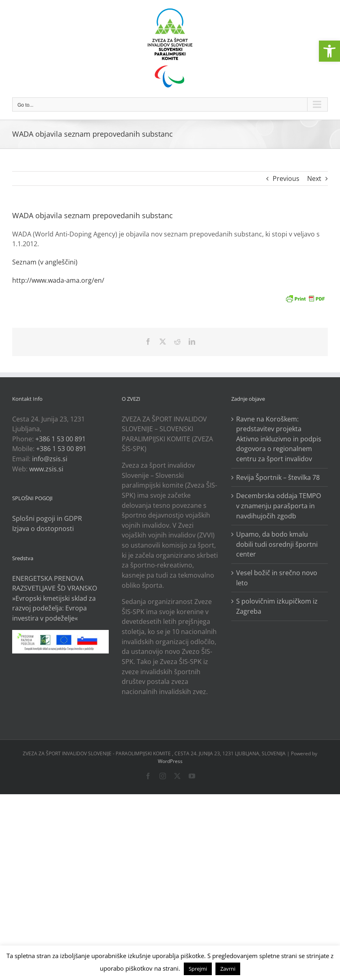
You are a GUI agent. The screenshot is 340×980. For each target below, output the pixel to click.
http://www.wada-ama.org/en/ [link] (58, 280)
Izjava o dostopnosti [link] (43, 529)
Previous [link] (286, 178)
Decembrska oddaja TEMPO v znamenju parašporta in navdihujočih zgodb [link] (279, 506)
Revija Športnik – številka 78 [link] (278, 477)
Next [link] (314, 178)
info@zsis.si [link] (50, 459)
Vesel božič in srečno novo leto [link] (277, 578)
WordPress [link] (170, 761)
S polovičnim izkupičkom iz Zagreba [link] (277, 606)
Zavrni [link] (228, 969)
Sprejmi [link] (198, 969)
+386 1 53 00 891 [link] (60, 439)
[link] (329, 51)
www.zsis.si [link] (46, 469)
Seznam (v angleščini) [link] (45, 262)
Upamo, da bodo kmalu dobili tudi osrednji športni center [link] (277, 544)
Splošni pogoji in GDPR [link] (47, 518)
